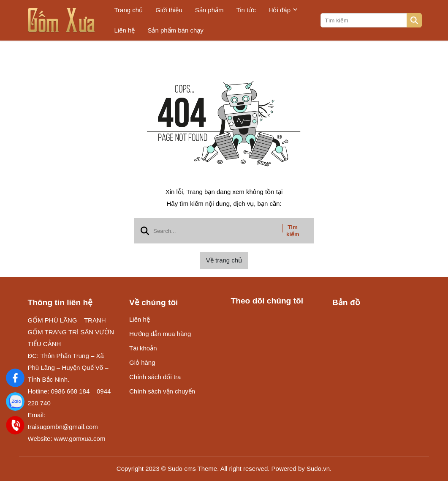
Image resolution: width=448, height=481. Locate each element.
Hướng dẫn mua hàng (160, 334)
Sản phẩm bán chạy (175, 30)
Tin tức (246, 10)
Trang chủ (129, 10)
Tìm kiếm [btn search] (293, 231)
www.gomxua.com (80, 439)
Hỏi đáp (283, 10)
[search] (371, 20)
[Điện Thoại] (15, 425)
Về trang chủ (224, 260)
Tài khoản (143, 348)
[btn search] (414, 20)
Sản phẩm (209, 10)
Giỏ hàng (142, 362)
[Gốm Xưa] (15, 378)
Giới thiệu (169, 10)
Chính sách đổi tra (155, 377)
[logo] (62, 20)
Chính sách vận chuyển (162, 391)
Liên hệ (125, 30)
